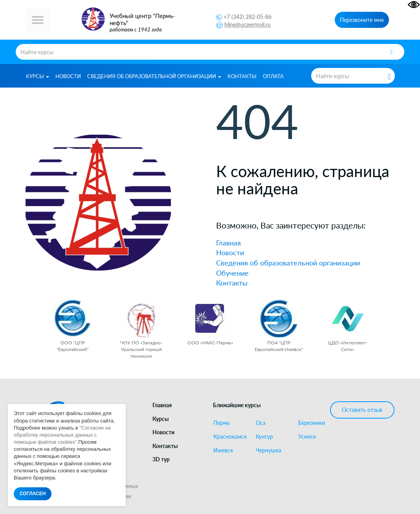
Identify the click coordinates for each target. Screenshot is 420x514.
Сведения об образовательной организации (154, 76)
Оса (261, 423)
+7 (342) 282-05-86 (248, 17)
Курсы (38, 76)
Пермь (222, 423)
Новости (68, 76)
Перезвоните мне (362, 20)
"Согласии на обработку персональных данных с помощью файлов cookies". (62, 435)
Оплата (273, 76)
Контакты (242, 76)
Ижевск (223, 450)
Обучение (232, 273)
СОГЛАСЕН (33, 494)
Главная (228, 243)
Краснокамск (230, 437)
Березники (312, 423)
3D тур (161, 459)
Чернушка (269, 450)
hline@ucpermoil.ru (248, 25)
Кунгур (264, 437)
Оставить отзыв (362, 410)
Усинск (307, 437)
